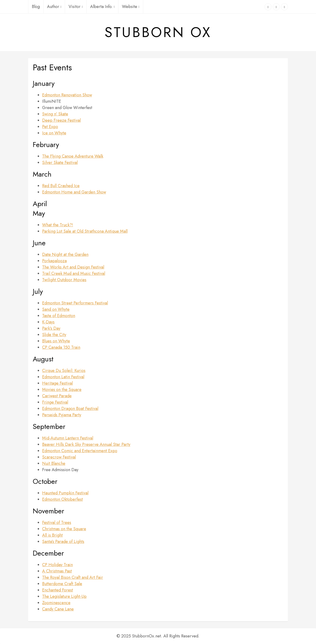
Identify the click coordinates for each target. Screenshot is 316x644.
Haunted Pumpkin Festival (65, 493)
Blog (36, 7)
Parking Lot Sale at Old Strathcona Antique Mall (85, 231)
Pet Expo (50, 127)
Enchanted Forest (58, 590)
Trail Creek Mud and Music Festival (74, 273)
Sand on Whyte (56, 309)
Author (54, 7)
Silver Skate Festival (60, 163)
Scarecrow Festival (59, 457)
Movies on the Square (62, 390)
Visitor (76, 7)
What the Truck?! (58, 225)
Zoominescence (56, 603)
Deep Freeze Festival (61, 120)
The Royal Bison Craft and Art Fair (73, 577)
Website (131, 7)
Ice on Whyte (54, 133)
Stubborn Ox (158, 32)
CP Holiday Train (57, 565)
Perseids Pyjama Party (62, 415)
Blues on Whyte (56, 341)
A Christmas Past (57, 571)
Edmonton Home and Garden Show (74, 192)
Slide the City (54, 335)
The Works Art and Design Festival (73, 267)
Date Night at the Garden (65, 254)
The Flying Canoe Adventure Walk (73, 156)
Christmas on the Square (64, 529)
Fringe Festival (55, 402)
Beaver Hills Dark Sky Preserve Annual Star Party (86, 444)
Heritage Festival (57, 383)
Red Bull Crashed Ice (61, 186)
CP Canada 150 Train (61, 347)
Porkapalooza (54, 261)
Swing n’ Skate (55, 114)
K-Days (48, 322)
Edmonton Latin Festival (63, 377)
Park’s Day (51, 328)
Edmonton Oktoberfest (62, 499)
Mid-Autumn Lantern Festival (68, 438)
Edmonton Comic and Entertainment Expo (80, 451)
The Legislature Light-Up (64, 596)
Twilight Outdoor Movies (64, 280)
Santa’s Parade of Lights (63, 542)
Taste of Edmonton (59, 316)
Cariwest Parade (57, 396)
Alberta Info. (102, 7)
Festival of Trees (57, 523)
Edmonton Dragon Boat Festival (70, 409)
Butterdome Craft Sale (62, 584)
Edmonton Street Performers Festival (75, 303)
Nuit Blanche (54, 463)
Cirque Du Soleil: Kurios (64, 371)
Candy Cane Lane (58, 609)
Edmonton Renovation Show (67, 95)
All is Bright (52, 535)
